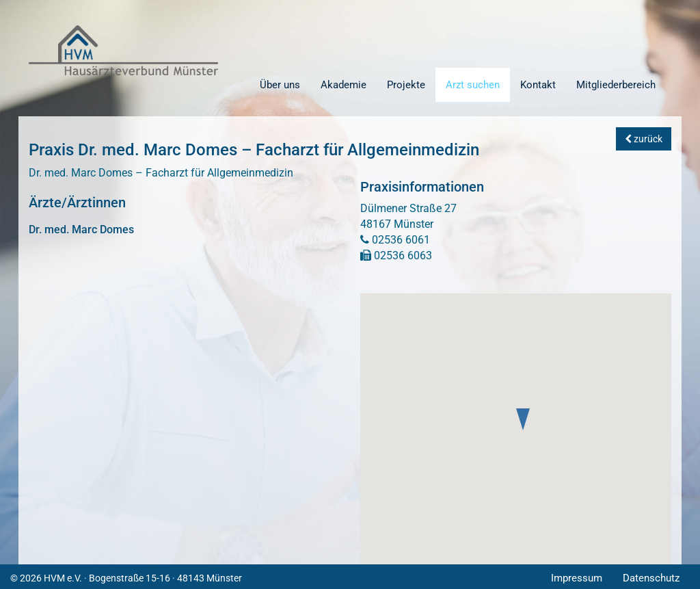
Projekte (406, 85)
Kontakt (538, 85)
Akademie (344, 85)
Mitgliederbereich (616, 85)
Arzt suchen (473, 85)
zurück (644, 139)
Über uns (280, 85)
